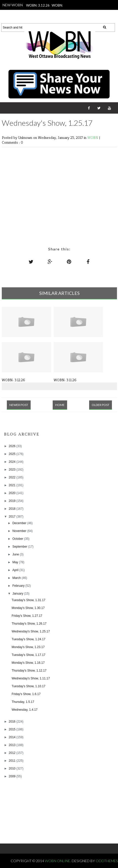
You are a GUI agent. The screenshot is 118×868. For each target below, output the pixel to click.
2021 (13, 485)
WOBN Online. (58, 861)
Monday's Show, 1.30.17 (28, 608)
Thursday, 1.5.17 (23, 702)
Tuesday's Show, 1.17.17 (28, 655)
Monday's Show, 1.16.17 (28, 663)
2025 (13, 454)
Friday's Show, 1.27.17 (27, 616)
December (20, 523)
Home (60, 405)
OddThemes (107, 861)
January (18, 594)
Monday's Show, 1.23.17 (28, 647)
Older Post (101, 405)
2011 (13, 761)
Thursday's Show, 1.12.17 (29, 671)
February (19, 586)
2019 (13, 501)
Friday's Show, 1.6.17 (26, 694)
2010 (13, 769)
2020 (13, 493)
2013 (13, 745)
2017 (13, 517)
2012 (13, 753)
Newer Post (19, 405)
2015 (13, 729)
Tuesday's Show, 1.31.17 (28, 600)
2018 (13, 509)
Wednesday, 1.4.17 (25, 710)
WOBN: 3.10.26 (50, 12)
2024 (13, 462)
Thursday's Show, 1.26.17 (29, 624)
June (16, 554)
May (16, 562)
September (20, 547)
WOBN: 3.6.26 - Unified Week (58, 19)
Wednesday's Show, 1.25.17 (31, 631)
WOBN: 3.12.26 (38, 5)
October (18, 539)
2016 (13, 722)
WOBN (93, 137)
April (16, 570)
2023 (13, 470)
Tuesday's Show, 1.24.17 (28, 639)
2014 (13, 737)
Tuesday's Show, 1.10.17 (28, 686)
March (17, 578)
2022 (13, 477)
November (20, 531)
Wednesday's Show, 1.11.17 (31, 678)
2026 (13, 446)
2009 (13, 776)
